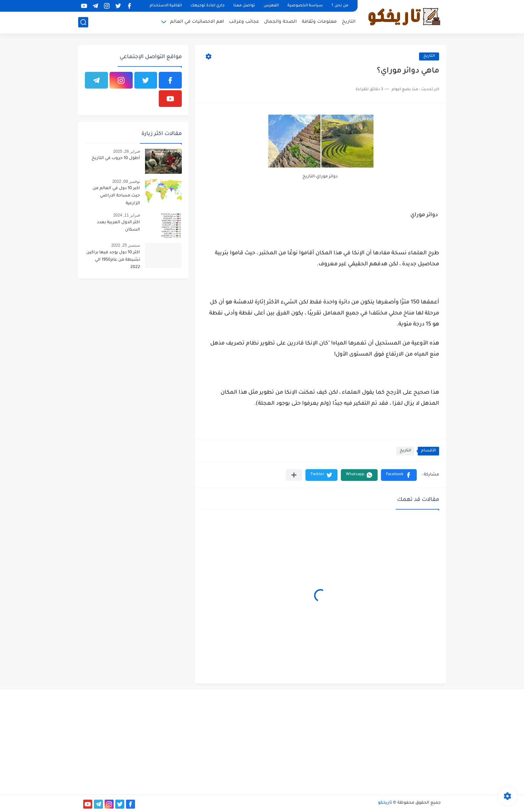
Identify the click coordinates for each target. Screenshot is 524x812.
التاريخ (349, 22)
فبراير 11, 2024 (127, 215)
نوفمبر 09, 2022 (126, 181)
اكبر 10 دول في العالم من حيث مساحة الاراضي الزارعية (116, 196)
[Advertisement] (384, 741)
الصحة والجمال (280, 22)
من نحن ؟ (340, 6)
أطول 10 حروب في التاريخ (116, 158)
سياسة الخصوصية (305, 6)
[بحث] (83, 22)
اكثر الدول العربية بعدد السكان (118, 226)
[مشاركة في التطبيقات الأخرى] (294, 475)
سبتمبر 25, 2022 (126, 245)
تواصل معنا (244, 6)
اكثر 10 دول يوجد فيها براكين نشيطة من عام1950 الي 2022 (113, 260)
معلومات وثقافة (319, 22)
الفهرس (271, 6)
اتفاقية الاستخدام (166, 6)
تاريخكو (385, 803)
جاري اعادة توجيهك (208, 6)
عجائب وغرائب (244, 22)
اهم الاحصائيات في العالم (197, 22)
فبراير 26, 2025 (127, 151)
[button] (399, 475)
